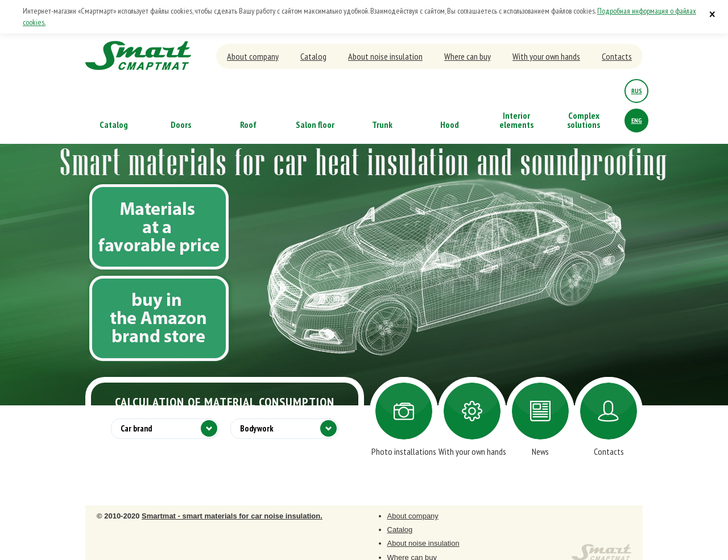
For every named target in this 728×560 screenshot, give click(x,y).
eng (637, 120)
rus (637, 91)
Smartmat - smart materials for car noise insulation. (232, 516)
